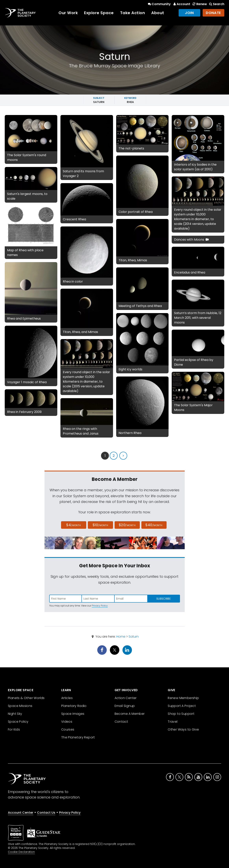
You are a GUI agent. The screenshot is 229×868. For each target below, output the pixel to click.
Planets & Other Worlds (26, 698)
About (158, 13)
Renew (199, 4)
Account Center (21, 813)
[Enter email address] (131, 599)
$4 (74, 525)
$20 (127, 525)
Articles (67, 698)
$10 (100, 525)
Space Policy (18, 722)
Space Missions (20, 706)
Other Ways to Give (183, 729)
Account (181, 4)
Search (216, 4)
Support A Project (182, 706)
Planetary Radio (74, 706)
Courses (68, 729)
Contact (121, 722)
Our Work (68, 13)
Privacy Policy (100, 606)
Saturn (134, 637)
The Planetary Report (78, 737)
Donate (213, 13)
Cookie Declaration (21, 852)
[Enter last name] (98, 599)
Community (159, 4)
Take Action (133, 13)
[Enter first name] (66, 599)
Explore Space (99, 13)
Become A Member (130, 714)
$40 (154, 525)
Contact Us (46, 813)
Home (121, 637)
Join (189, 13)
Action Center (126, 698)
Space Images (73, 714)
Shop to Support (181, 714)
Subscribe (164, 599)
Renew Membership (183, 698)
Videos (67, 722)
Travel (173, 722)
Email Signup (125, 706)
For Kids (14, 729)
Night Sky (15, 714)
